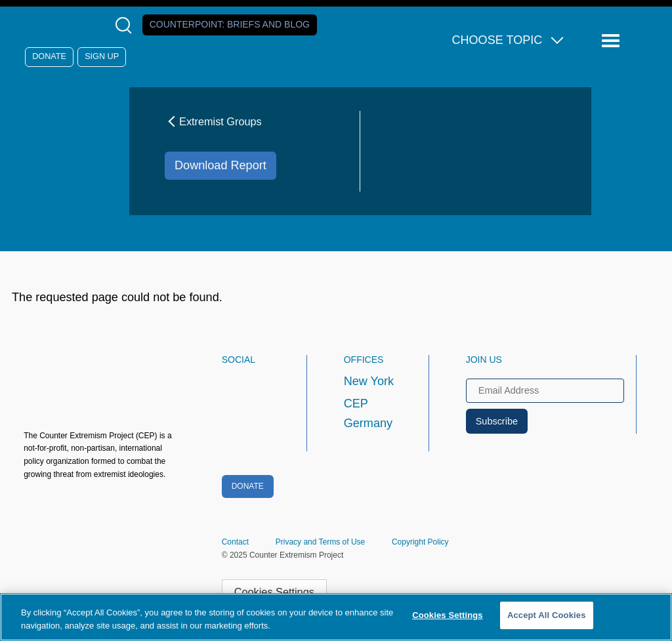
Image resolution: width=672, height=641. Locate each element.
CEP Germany (368, 413)
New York (369, 381)
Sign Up (102, 56)
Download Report (220, 165)
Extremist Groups (213, 121)
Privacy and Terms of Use (321, 542)
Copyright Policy (420, 542)
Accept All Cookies (547, 615)
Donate (49, 56)
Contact (235, 542)
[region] (336, 617)
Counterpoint (230, 24)
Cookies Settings (274, 592)
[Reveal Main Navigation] (613, 41)
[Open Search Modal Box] (126, 25)
